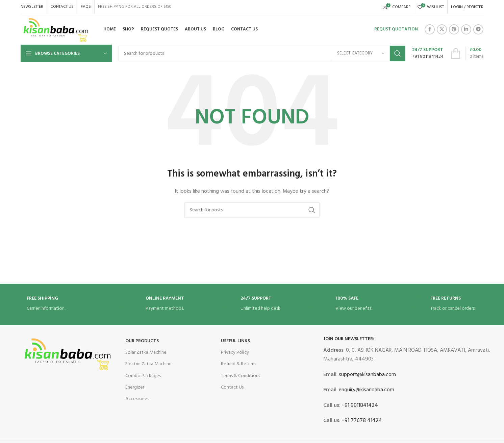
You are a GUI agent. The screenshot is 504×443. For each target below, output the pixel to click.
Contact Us (232, 387)
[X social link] (442, 29)
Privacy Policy (235, 353)
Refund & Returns (238, 364)
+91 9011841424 (359, 405)
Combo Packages (143, 376)
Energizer (135, 387)
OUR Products (142, 341)
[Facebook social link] (430, 29)
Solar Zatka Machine (146, 353)
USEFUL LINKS (235, 341)
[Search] (262, 53)
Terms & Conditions (241, 376)
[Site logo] (56, 30)
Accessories (137, 399)
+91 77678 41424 (361, 421)
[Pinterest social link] (454, 29)
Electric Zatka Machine (148, 364)
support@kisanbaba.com (367, 375)
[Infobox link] (428, 53)
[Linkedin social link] (466, 29)
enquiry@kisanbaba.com (366, 390)
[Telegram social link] (478, 29)
